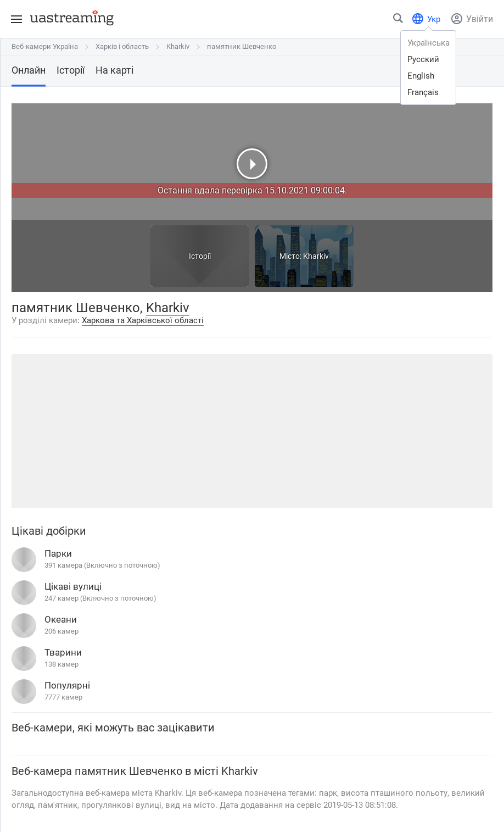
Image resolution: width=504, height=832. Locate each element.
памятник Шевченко (242, 46)
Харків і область (122, 46)
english (421, 76)
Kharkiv (178, 46)
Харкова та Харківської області (143, 320)
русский (423, 59)
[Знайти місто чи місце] (399, 21)
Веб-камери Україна (45, 46)
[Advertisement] (252, 431)
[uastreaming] (69, 18)
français (423, 92)
